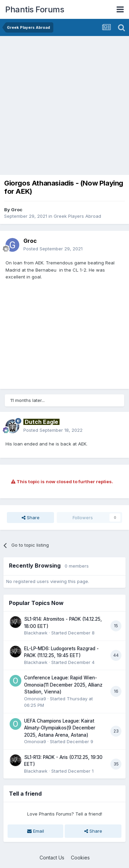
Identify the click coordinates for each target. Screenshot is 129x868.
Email (36, 831)
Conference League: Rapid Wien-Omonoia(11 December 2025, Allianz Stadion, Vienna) (63, 685)
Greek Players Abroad (77, 216)
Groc (17, 210)
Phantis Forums (35, 9)
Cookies (80, 858)
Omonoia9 (35, 699)
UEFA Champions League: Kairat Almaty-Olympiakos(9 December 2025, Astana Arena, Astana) (60, 728)
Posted (53, 249)
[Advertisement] (64, 104)
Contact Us (52, 858)
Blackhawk (36, 633)
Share (31, 518)
